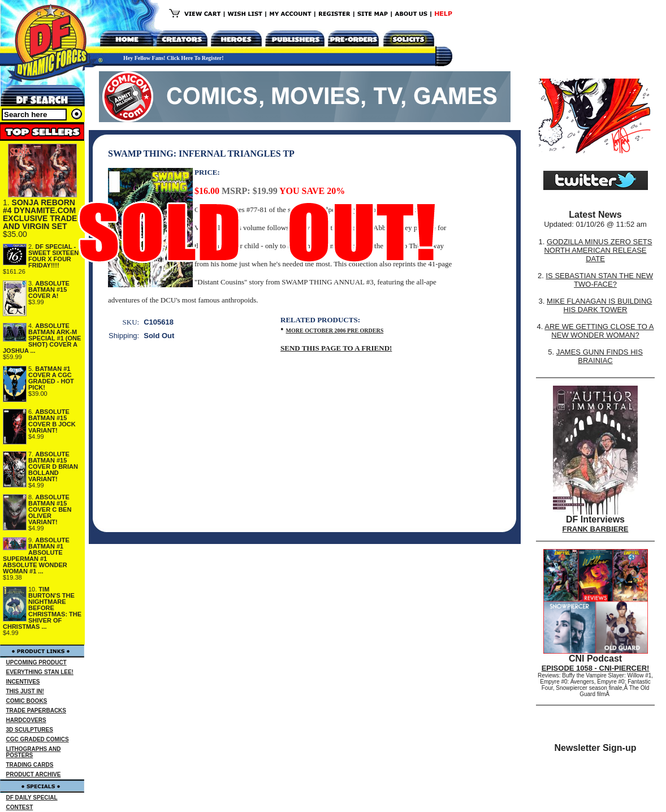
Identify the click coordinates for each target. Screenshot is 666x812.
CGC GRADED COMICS (38, 739)
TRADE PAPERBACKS (36, 710)
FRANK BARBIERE (596, 529)
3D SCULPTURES (30, 730)
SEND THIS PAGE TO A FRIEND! (336, 348)
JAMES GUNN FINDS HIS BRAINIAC (600, 356)
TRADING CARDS (30, 765)
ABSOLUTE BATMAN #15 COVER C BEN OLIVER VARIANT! (50, 509)
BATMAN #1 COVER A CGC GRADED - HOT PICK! (51, 378)
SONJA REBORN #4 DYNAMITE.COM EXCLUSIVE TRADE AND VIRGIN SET (40, 214)
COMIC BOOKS (27, 701)
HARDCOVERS (26, 720)
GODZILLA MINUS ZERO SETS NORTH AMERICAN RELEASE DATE (598, 250)
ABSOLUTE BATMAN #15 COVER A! (49, 290)
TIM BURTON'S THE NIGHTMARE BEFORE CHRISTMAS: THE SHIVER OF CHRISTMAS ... (42, 608)
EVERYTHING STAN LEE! (40, 672)
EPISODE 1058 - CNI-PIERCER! (596, 668)
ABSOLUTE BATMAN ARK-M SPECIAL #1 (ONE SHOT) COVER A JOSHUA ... (42, 338)
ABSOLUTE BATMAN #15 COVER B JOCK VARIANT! (52, 421)
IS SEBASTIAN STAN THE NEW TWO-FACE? (599, 280)
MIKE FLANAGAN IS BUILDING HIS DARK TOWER (599, 305)
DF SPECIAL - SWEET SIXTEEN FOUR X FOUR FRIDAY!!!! (53, 256)
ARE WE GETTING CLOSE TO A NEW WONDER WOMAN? (599, 331)
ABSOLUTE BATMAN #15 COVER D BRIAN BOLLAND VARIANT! (53, 467)
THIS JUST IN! (25, 691)
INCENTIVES (23, 682)
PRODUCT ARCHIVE (34, 774)
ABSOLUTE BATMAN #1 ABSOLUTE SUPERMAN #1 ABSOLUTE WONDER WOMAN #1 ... (36, 556)
